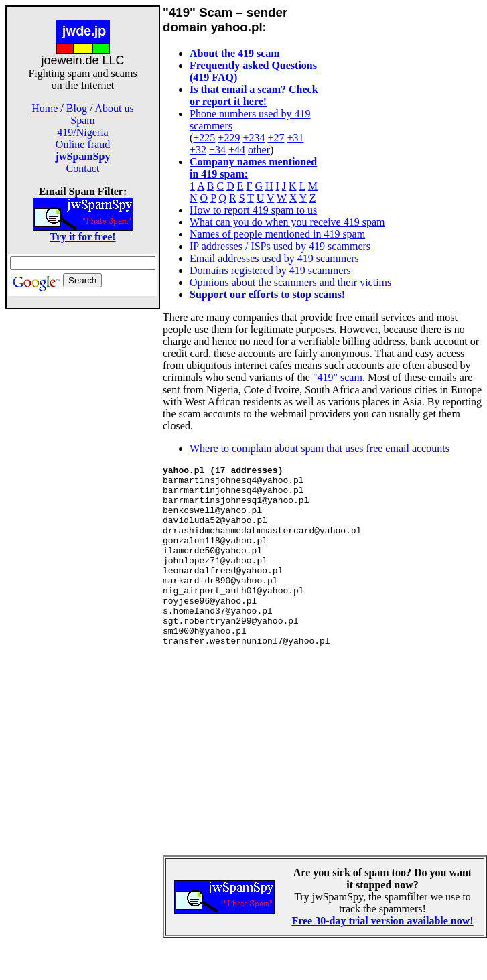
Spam (82, 120)
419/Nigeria (82, 132)
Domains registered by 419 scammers (270, 270)
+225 (204, 138)
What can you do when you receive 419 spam (287, 222)
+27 (276, 138)
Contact (83, 168)
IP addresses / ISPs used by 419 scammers (280, 246)
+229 (229, 138)
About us (115, 108)
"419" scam (338, 377)
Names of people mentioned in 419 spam (277, 234)
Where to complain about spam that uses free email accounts (320, 448)
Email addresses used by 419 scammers (274, 258)
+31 (295, 138)
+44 (237, 150)
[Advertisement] (83, 521)
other (259, 150)
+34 (217, 150)
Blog (77, 108)
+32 (198, 150)
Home (45, 108)
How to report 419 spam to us (253, 210)
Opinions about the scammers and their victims (290, 282)
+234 (254, 138)
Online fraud (83, 144)
